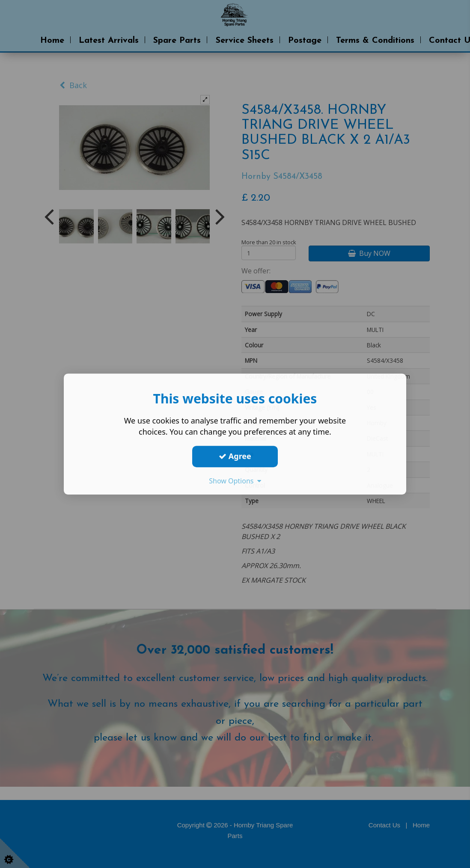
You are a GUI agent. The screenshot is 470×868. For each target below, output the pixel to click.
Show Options (235, 481)
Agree (235, 456)
